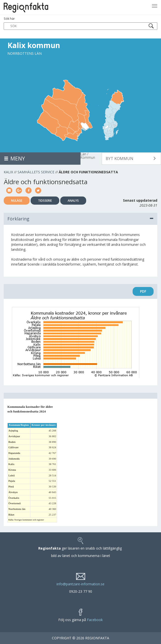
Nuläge (17, 201)
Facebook (95, 620)
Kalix (8, 172)
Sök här (80, 23)
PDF (143, 291)
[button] (131, 159)
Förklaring (80, 219)
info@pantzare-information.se (80, 584)
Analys (73, 201)
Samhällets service (36, 172)
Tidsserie (45, 201)
